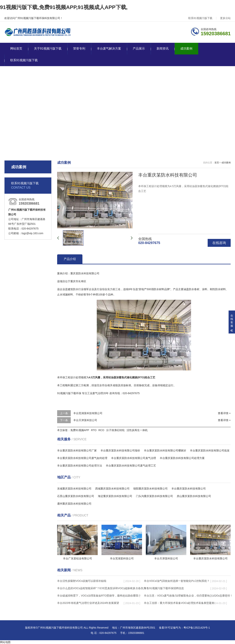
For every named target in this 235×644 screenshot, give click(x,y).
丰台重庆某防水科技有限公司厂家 (77, 450)
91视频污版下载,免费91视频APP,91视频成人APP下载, (64, 7)
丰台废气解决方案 (109, 49)
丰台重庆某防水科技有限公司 (189, 489)
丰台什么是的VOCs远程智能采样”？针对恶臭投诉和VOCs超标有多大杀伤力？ (103, 588)
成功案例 (186, 49)
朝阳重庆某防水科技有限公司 (151, 489)
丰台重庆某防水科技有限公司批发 (210, 450)
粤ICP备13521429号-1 (197, 628)
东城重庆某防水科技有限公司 (74, 489)
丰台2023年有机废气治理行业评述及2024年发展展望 (88, 603)
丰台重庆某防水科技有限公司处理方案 (182, 458)
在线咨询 (219, 243)
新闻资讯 (163, 49)
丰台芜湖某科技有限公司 (88, 413)
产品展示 (139, 49)
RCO (101, 430)
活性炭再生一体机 (137, 430)
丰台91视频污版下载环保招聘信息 (164, 588)
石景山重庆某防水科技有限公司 (76, 496)
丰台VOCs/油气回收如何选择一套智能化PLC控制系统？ (177, 581)
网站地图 (5, 642)
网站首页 (16, 49)
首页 (217, 163)
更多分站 (225, 18)
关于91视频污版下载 (48, 49)
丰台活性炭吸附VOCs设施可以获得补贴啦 (82, 581)
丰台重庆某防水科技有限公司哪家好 (165, 450)
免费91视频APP (80, 430)
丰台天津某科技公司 (85, 420)
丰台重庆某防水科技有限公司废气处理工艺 (131, 466)
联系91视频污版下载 (200, 18)
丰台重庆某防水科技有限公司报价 (120, 450)
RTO (94, 430)
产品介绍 (70, 259)
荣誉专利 (79, 49)
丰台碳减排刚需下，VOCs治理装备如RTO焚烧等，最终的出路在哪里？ (99, 596)
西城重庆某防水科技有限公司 (112, 489)
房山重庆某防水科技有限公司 (194, 496)
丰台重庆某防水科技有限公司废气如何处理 (82, 458)
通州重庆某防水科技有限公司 (74, 504)
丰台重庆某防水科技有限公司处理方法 (80, 466)
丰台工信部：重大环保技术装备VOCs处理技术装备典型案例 (179, 603)
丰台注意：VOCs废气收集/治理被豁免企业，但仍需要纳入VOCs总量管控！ (188, 596)
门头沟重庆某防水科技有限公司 (154, 496)
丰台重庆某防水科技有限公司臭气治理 (134, 458)
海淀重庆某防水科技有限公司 (115, 496)
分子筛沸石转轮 (115, 430)
